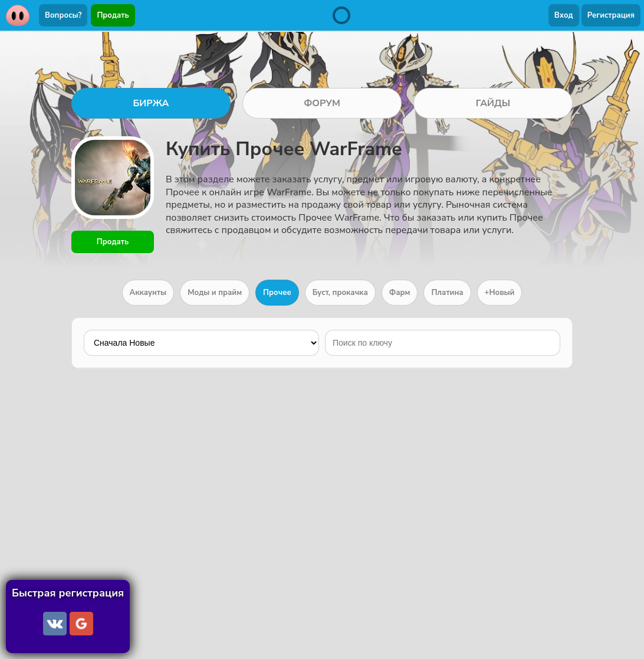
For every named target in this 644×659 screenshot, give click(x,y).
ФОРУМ (322, 103)
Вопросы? (63, 15)
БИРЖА (151, 103)
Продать (113, 15)
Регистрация (611, 15)
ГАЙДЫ (493, 103)
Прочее (277, 293)
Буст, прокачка (340, 293)
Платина (447, 293)
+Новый (500, 293)
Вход (564, 15)
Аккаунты (148, 293)
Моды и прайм (215, 293)
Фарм (400, 293)
